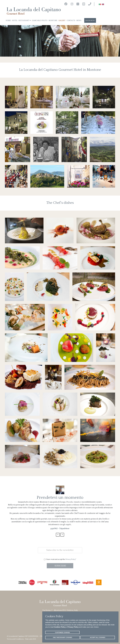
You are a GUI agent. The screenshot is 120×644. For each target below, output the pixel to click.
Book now (90, 21)
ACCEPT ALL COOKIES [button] (98, 637)
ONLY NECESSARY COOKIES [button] (62, 637)
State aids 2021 (31, 639)
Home (8, 21)
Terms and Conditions (15, 639)
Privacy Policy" (71, 559)
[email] (60, 550)
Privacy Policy (73, 627)
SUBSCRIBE (60, 566)
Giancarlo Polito (40, 21)
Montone (53, 21)
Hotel (15, 21)
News (79, 21)
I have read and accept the (61, 559)
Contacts (71, 21)
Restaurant (24, 21)
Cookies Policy (60, 627)
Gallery (62, 21)
